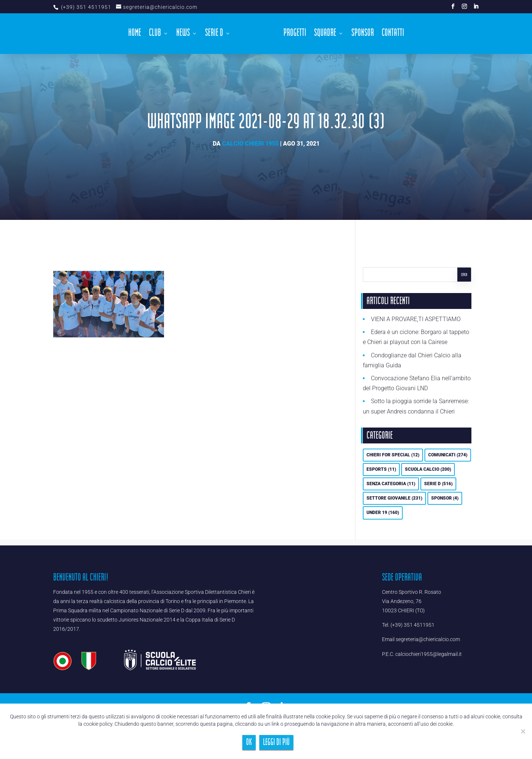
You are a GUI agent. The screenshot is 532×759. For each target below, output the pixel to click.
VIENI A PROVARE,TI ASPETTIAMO (416, 319)
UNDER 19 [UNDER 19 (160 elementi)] (383, 513)
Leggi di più (276, 742)
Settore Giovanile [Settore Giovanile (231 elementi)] (394, 498)
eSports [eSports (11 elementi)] (381, 469)
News (183, 35)
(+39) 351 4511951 (85, 7)
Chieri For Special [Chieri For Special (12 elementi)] (393, 455)
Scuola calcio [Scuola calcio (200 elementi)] (428, 469)
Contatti (393, 35)
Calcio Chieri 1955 (250, 144)
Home (135, 35)
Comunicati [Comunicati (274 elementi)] (448, 455)
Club (155, 35)
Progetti (295, 35)
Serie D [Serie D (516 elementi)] (438, 484)
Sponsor (363, 35)
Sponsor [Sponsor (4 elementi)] (445, 498)
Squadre (325, 35)
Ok (249, 742)
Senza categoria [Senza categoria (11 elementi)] (391, 484)
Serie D (214, 35)
